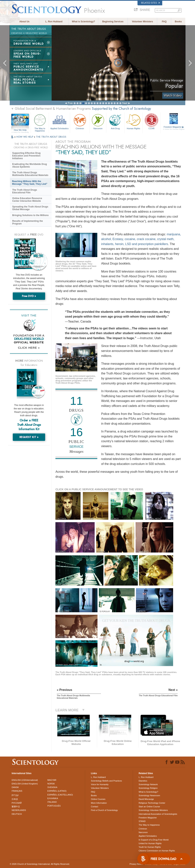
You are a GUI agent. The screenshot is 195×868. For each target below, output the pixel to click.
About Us (24, 22)
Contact (94, 807)
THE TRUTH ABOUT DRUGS (51, 137)
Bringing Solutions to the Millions (30, 215)
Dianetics (143, 781)
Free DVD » (29, 296)
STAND (142, 821)
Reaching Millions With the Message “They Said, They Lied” (30, 183)
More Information (99, 803)
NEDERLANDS (19, 810)
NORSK (51, 784)
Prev (70, 103)
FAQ (164, 22)
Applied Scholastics (59, 121)
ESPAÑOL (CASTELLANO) (60, 795)
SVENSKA (52, 787)
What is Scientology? (84, 22)
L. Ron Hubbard (54, 22)
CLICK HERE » (29, 348)
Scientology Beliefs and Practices (106, 781)
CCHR (152, 121)
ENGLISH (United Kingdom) (25, 784)
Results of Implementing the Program (28, 222)
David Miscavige (146, 799)
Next (125, 103)
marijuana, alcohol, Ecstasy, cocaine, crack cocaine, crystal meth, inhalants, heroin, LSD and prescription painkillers (141, 239)
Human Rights (133, 121)
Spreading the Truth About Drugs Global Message (30, 208)
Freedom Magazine (174, 128)
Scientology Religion (148, 788)
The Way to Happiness (40, 122)
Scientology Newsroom (149, 795)
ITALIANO (52, 802)
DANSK (15, 787)
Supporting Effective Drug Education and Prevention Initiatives (26, 156)
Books (178, 22)
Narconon (98, 121)
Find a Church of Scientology (104, 810)
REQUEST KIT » (29, 437)
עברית (15, 795)
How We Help (20, 130)
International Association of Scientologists (158, 814)
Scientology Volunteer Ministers (153, 810)
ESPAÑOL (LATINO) (57, 791)
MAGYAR (52, 780)
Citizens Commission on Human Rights (157, 851)
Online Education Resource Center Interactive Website (27, 200)
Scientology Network (148, 784)
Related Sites (150, 3)
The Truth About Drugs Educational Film (25, 191)
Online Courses (98, 799)
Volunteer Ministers (142, 22)
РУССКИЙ (17, 803)
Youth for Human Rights (150, 847)
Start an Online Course (149, 807)
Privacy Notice (136, 864)
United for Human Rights (150, 843)
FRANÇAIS (17, 791)
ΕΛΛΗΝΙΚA (53, 798)
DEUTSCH (17, 814)
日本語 (15, 799)
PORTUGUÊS (54, 806)
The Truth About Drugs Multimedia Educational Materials (30, 174)
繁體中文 (16, 807)
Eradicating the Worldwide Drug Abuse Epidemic (30, 165)
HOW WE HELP (25, 137)
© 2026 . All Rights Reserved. (40, 864)
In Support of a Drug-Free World (154, 840)
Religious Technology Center (152, 803)
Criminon (80, 121)
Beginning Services (113, 22)
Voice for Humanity (100, 784)
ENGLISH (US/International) (25, 780)
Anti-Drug (115, 121)
